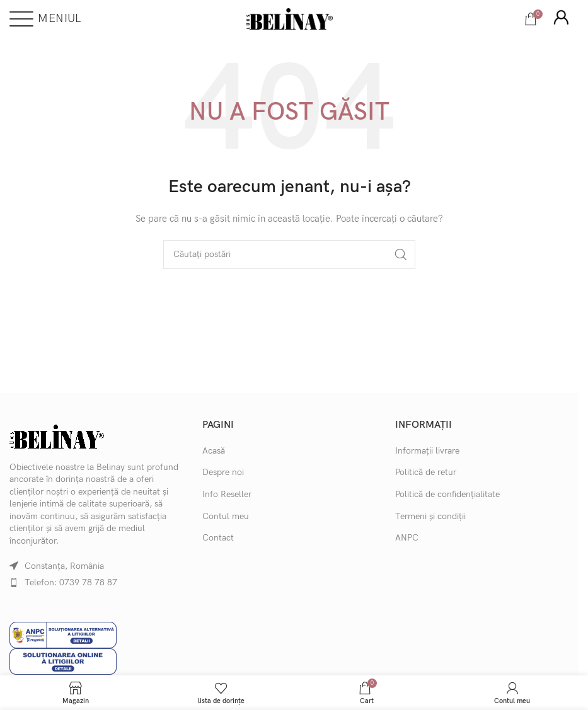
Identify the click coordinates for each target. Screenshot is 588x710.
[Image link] (57, 436)
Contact (218, 538)
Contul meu (226, 516)
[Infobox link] (561, 19)
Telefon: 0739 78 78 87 (71, 582)
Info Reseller (227, 494)
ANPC (407, 538)
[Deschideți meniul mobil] (45, 19)
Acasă (214, 451)
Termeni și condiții (430, 516)
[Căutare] (289, 255)
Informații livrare (427, 451)
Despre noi (223, 472)
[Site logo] (289, 18)
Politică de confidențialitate (447, 494)
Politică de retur (426, 472)
